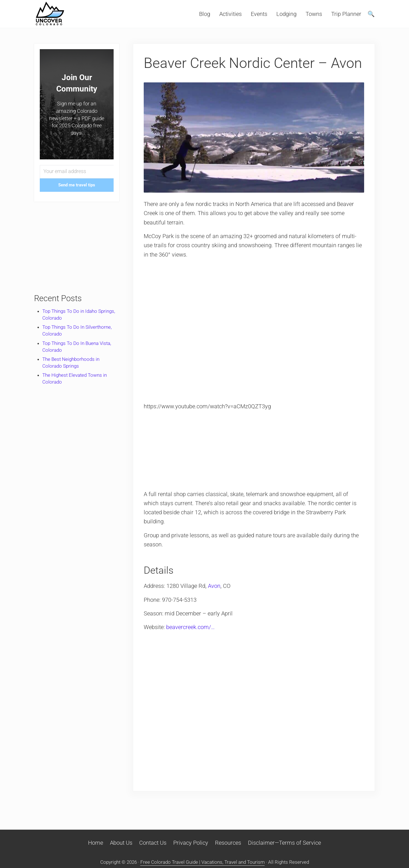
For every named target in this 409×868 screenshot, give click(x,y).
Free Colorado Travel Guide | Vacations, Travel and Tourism (203, 862)
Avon (214, 586)
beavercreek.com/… (190, 627)
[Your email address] (77, 172)
